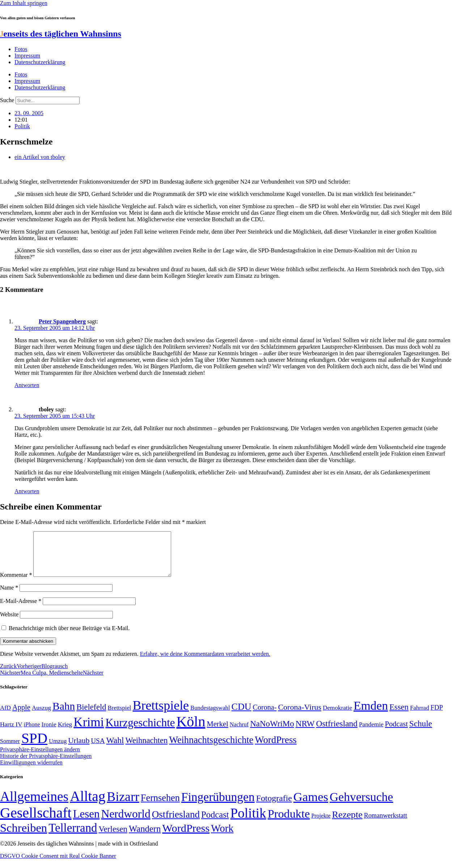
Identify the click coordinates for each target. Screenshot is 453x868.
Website (9, 623)
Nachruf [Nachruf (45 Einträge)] (239, 733)
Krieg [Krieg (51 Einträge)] (65, 733)
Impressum (27, 56)
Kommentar (16, 584)
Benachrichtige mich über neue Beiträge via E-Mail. (69, 637)
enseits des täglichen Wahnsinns (61, 34)
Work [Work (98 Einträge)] (222, 837)
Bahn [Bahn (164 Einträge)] (64, 715)
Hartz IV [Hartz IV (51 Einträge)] (11, 733)
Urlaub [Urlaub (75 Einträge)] (79, 749)
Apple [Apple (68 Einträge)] (21, 716)
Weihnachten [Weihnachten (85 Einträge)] (146, 749)
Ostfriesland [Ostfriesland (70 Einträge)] (176, 823)
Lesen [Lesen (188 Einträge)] (86, 823)
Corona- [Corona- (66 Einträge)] (265, 716)
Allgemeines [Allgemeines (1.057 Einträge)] (34, 805)
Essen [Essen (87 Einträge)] (399, 716)
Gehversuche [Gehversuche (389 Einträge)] (361, 806)
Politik (22, 126)
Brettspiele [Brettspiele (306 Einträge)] (161, 714)
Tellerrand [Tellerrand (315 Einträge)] (73, 836)
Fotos (21, 49)
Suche (7, 100)
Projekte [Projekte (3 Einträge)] (321, 824)
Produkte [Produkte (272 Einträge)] (289, 822)
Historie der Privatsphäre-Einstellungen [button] (46, 765)
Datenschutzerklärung (40, 62)
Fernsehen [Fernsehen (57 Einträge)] (160, 807)
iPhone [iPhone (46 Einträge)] (32, 733)
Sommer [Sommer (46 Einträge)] (10, 750)
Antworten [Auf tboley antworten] (27, 491)
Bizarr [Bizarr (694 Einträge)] (123, 805)
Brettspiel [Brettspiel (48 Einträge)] (120, 716)
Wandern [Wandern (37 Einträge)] (145, 837)
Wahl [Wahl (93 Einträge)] (115, 749)
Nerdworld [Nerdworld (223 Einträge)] (126, 823)
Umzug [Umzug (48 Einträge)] (58, 750)
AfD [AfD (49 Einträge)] (5, 716)
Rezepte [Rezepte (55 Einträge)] (347, 823)
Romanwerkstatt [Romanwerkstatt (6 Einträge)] (386, 824)
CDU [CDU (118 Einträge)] (242, 715)
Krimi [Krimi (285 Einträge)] (89, 731)
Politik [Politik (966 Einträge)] (248, 822)
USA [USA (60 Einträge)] (98, 749)
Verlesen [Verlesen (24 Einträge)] (113, 838)
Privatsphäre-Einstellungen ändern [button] (40, 758)
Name (9, 596)
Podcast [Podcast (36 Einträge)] (215, 823)
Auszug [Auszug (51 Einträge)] (41, 716)
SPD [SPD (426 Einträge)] (34, 747)
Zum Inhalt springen (24, 3)
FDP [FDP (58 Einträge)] (437, 716)
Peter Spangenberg (62, 321)
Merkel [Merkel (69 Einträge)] (217, 733)
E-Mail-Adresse (21, 610)
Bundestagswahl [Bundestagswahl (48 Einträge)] (210, 716)
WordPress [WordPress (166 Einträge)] (186, 837)
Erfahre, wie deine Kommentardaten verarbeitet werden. (205, 662)
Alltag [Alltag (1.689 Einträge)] (88, 805)
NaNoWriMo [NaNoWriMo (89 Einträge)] (272, 732)
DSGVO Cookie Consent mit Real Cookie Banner (58, 865)
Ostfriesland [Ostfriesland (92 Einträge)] (337, 732)
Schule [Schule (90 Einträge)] (421, 732)
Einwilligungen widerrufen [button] (31, 771)
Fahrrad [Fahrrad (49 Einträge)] (420, 716)
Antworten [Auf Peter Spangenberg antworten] (27, 385)
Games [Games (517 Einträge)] (311, 806)
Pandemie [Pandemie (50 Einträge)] (371, 733)
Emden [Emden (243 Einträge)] (371, 714)
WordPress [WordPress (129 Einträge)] (276, 749)
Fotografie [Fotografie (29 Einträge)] (274, 807)
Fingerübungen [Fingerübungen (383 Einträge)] (218, 806)
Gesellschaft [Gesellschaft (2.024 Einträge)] (36, 821)
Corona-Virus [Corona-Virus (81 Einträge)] (300, 716)
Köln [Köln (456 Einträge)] (191, 730)
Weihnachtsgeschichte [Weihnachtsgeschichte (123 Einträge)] (211, 749)
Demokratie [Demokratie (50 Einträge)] (337, 716)
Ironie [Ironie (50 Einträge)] (49, 733)
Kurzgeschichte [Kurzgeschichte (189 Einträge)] (140, 731)
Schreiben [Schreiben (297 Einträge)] (24, 836)
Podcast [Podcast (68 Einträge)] (396, 733)
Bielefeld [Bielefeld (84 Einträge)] (91, 716)
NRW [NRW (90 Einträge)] (305, 732)
